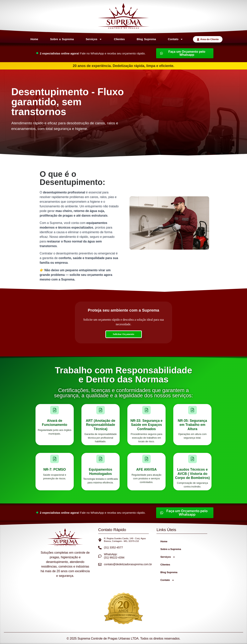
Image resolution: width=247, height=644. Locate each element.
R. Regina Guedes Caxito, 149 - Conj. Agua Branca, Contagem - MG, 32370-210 (125, 540)
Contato (176, 39)
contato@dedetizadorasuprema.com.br (128, 564)
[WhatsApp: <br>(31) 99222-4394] (100, 556)
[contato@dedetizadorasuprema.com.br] (100, 564)
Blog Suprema (146, 39)
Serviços (94, 39)
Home (34, 39)
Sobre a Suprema (62, 39)
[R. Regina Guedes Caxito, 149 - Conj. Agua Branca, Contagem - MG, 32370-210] (100, 540)
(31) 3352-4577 (113, 547)
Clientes (119, 39)
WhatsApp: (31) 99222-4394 (114, 556)
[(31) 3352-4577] (100, 548)
